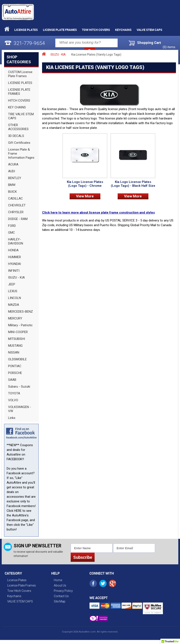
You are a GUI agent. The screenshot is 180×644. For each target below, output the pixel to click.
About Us (60, 585)
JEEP (12, 284)
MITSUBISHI (17, 339)
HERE (18, 511)
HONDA (13, 250)
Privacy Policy (63, 591)
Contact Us (61, 596)
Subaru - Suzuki (19, 387)
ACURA (13, 164)
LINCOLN (15, 298)
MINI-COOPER (18, 332)
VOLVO (13, 400)
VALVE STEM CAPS (149, 30)
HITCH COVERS (19, 101)
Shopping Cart (149, 43)
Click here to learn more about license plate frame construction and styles (98, 213)
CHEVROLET (17, 205)
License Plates (26, 30)
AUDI (12, 171)
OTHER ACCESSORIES (18, 127)
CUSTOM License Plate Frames (20, 74)
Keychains (123, 30)
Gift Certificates (19, 143)
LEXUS (13, 291)
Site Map (60, 601)
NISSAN (14, 352)
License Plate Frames (60, 30)
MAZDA (14, 305)
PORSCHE (15, 373)
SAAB (12, 380)
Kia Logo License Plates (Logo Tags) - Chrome (85, 184)
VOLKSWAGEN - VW (20, 409)
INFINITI (14, 271)
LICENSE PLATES (20, 83)
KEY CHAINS (17, 107)
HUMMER (15, 257)
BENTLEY (15, 178)
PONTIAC (15, 366)
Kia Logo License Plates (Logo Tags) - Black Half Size (133, 184)
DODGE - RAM (18, 219)
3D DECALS (16, 136)
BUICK (12, 192)
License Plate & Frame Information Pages (21, 154)
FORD (12, 226)
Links (12, 418)
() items (169, 47)
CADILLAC (15, 198)
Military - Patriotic (20, 325)
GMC (12, 233)
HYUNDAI (15, 264)
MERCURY (15, 318)
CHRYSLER (16, 212)
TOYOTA (14, 393)
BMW (12, 185)
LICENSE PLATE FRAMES (19, 92)
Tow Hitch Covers (96, 30)
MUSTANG (15, 346)
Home (58, 580)
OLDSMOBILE (17, 359)
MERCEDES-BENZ (20, 312)
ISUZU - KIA (16, 277)
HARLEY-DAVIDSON (16, 241)
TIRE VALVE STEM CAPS (21, 116)
